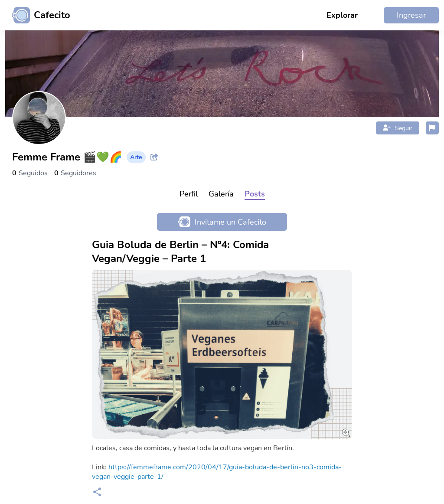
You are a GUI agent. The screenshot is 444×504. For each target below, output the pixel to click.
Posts (255, 194)
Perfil (189, 194)
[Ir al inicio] (38, 15)
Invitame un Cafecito (222, 222)
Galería (221, 194)
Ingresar (411, 15)
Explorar (342, 15)
